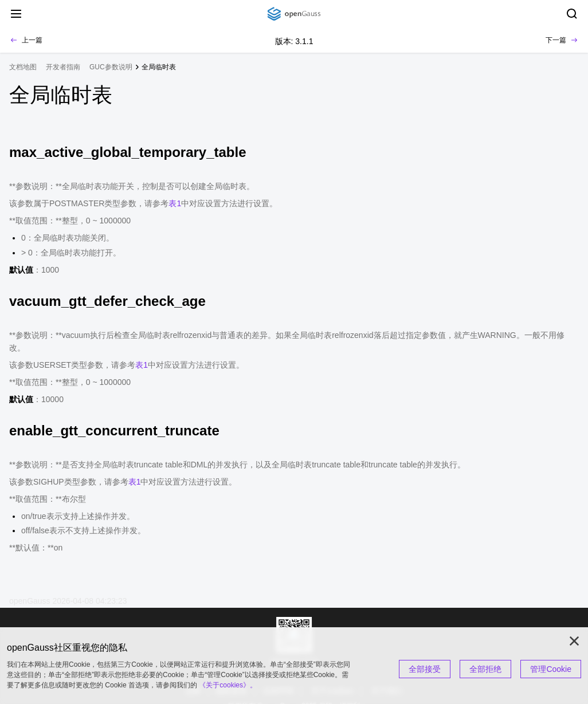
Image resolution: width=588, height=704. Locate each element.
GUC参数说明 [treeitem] (111, 67)
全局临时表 (159, 67)
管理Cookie (551, 669)
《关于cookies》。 (228, 685)
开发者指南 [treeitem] (63, 67)
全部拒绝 (485, 669)
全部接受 (425, 669)
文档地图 (23, 67)
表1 (175, 203)
